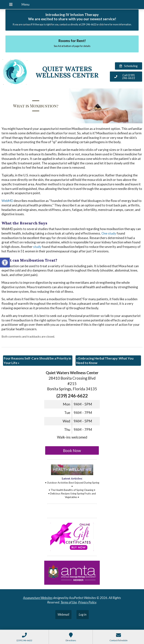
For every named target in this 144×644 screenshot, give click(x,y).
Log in (83, 614)
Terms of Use (69, 602)
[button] (5, 263)
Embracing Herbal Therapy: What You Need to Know (105, 361)
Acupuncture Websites (38, 598)
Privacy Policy (87, 602)
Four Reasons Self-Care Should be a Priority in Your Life (37, 361)
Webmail (63, 614)
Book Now (72, 451)
